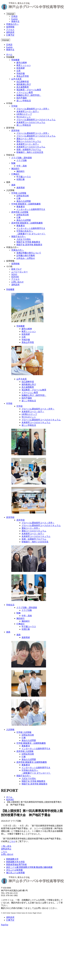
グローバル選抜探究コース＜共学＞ (33, 109)
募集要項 (21, 207)
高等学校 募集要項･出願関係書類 (32, 762)
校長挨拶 (21, 68)
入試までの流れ (24, 239)
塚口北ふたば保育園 (15, 873)
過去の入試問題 (24, 201)
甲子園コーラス (24, 177)
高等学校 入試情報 (20, 212)
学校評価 (21, 73)
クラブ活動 (22, 160)
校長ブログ (16, 269)
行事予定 (10, 35)
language (11, 14)
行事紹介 (15, 174)
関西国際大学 (12, 859)
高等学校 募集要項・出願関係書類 (27, 223)
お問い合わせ (17, 282)
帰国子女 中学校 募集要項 (28, 242)
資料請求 (10, 32)
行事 (19, 198)
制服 (13, 163)
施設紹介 (15, 169)
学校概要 (15, 60)
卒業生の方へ (12, 24)
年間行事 (21, 179)
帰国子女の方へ (19, 236)
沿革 (19, 71)
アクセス (10, 30)
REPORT (15, 277)
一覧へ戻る (6, 846)
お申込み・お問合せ (26, 258)
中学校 (14, 106)
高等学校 (15, 131)
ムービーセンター (20, 272)
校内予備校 (22, 98)
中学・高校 (22, 166)
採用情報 (10, 27)
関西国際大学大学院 (15, 862)
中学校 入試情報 (19, 193)
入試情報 (10, 730)
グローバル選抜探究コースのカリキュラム (36, 120)
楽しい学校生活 (24, 101)
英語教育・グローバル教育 (29, 90)
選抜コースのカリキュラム (29, 141)
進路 (13, 185)
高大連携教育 (23, 87)
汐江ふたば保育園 (14, 870)
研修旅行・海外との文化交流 (30, 152)
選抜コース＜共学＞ (26, 139)
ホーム (9, 54)
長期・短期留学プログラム (29, 150)
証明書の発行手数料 (26, 256)
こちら (12, 841)
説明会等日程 (23, 196)
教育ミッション (24, 65)
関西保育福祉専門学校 (16, 865)
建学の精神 (22, 63)
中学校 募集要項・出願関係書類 (26, 204)
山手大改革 (16, 79)
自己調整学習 (23, 82)
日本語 (14, 16)
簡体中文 (15, 21)
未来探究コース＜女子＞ (28, 111)
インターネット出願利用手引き (31, 209)
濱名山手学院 (23, 76)
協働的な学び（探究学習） (29, 95)
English (14, 19)
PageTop (5, 925)
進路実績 (21, 188)
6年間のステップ (24, 114)
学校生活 (10, 605)
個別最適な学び (24, 84)
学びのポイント (24, 117)
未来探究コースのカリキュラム (31, 122)
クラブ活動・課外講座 (22, 158)
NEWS (14, 274)
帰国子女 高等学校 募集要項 (29, 245)
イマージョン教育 (25, 92)
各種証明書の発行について (29, 253)
